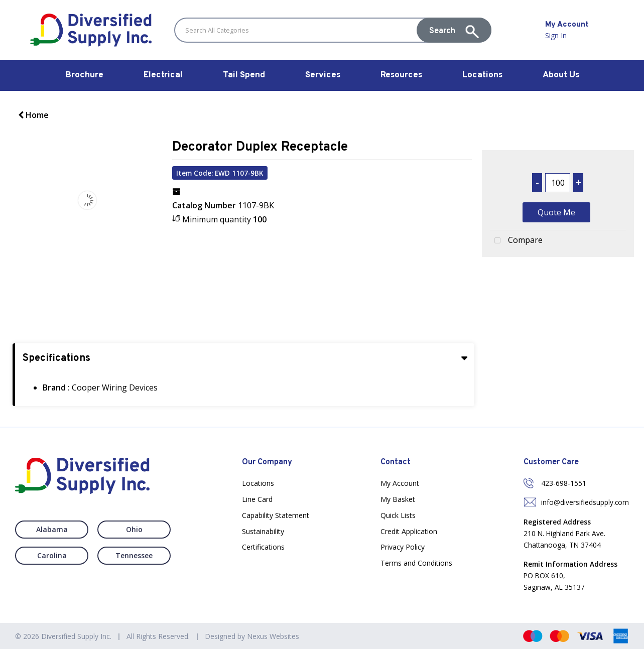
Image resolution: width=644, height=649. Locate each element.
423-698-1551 (564, 483)
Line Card (257, 499)
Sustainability (263, 531)
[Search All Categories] (333, 30)
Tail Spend (244, 75)
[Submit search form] (454, 30)
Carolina (52, 555)
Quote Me (556, 212)
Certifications (263, 547)
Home (33, 115)
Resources (401, 75)
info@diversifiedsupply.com (585, 502)
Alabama (52, 529)
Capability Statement (276, 515)
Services (323, 75)
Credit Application (409, 531)
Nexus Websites (273, 636)
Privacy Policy (403, 547)
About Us (561, 75)
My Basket (398, 499)
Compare (516, 241)
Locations (482, 75)
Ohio (134, 529)
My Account (400, 483)
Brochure (84, 75)
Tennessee (134, 555)
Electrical (163, 75)
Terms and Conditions (416, 563)
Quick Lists (398, 515)
